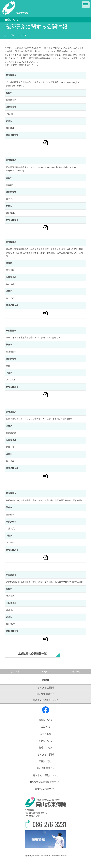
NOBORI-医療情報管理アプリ (45, 782)
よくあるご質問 (46, 688)
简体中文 (76, 672)
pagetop (45, 680)
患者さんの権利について (46, 700)
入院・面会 (46, 734)
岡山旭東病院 (15, 8)
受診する (46, 727)
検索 (15, 672)
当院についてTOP (19, 35)
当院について (46, 720)
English (46, 672)
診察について (46, 741)
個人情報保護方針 (46, 694)
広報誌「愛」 (46, 761)
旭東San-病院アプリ (46, 789)
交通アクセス (46, 748)
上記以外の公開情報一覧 (32, 654)
